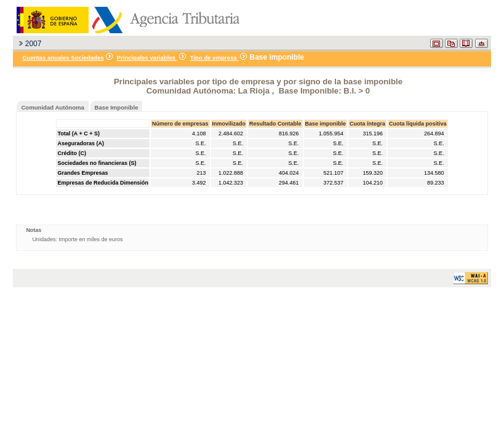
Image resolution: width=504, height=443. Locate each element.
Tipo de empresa (214, 58)
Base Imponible (117, 107)
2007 (34, 44)
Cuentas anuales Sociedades (63, 58)
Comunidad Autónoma (53, 107)
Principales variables (147, 58)
